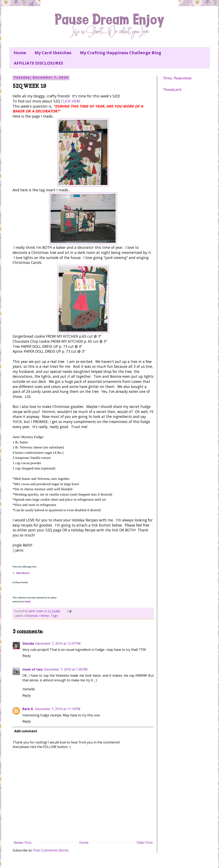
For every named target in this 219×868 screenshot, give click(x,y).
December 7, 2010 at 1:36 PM (66, 669)
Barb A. (28, 709)
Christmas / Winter (37, 616)
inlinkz (28, 602)
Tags (54, 616)
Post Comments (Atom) (51, 850)
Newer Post (23, 843)
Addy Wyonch (23, 573)
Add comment (26, 731)
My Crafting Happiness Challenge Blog (121, 53)
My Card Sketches (53, 53)
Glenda (28, 643)
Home (20, 53)
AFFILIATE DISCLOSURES (38, 63)
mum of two (33, 669)
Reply (27, 656)
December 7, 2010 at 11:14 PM (58, 709)
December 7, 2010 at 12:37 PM (58, 643)
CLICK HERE (71, 101)
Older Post (145, 843)
